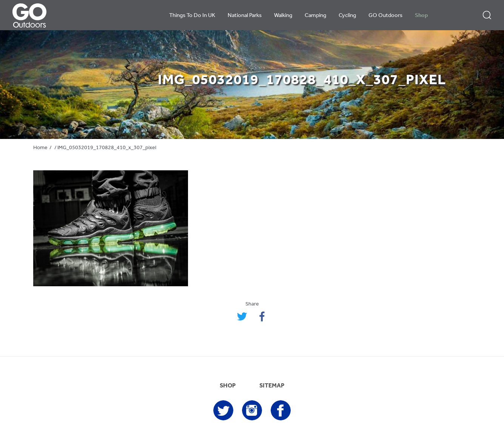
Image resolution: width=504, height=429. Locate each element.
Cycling (347, 16)
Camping (315, 16)
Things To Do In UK (192, 16)
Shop (422, 16)
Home (40, 148)
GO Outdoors (385, 16)
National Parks (245, 16)
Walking (283, 16)
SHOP (228, 386)
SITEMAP (272, 386)
